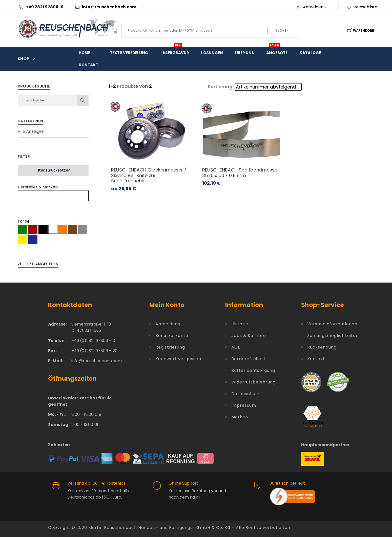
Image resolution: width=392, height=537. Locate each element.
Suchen (282, 30)
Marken (240, 417)
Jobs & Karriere (249, 336)
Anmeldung (168, 324)
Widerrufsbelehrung (253, 382)
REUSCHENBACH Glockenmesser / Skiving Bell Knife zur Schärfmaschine (149, 175)
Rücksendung (322, 347)
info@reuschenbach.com (109, 7)
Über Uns (245, 53)
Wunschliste (362, 7)
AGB (236, 347)
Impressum (244, 405)
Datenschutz (245, 394)
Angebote (277, 51)
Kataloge (310, 53)
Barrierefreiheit (249, 359)
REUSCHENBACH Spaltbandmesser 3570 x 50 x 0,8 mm (241, 173)
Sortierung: (221, 87)
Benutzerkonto (172, 336)
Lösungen (212, 53)
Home (88, 53)
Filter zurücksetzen (53, 170)
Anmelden (316, 7)
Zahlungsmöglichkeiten (326, 336)
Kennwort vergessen (178, 359)
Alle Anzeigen (31, 132)
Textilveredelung (129, 53)
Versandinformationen (326, 324)
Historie (240, 324)
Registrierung (170, 347)
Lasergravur (175, 51)
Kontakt (88, 65)
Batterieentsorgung (253, 370)
